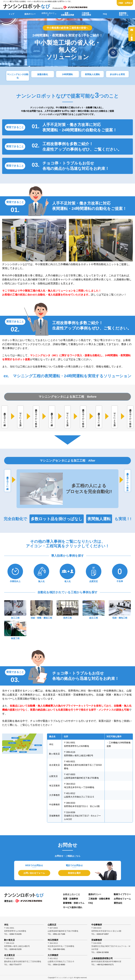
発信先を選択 (74, 873)
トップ (11, 14)
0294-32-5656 (103, 952)
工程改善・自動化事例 (86, 14)
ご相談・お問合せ (125, 3)
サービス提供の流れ (73, 907)
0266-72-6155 (15, 934)
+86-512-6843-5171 (105, 965)
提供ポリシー (30, 14)
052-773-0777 (15, 965)
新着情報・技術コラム (124, 14)
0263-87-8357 (103, 934)
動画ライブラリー (122, 894)
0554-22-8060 (59, 965)
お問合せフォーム (122, 899)
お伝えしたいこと (48, 14)
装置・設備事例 (71, 899)
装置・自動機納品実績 (67, 14)
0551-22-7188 (59, 934)
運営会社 (118, 903)
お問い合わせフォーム (34, 873)
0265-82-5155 (15, 949)
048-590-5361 (59, 949)
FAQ (105, 14)
